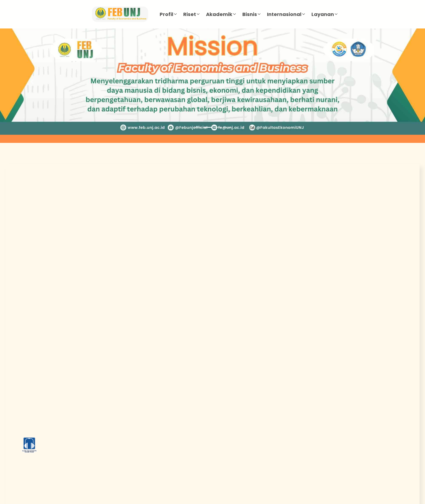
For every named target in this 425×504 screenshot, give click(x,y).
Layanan (323, 14)
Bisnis (250, 14)
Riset (190, 14)
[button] (32, 82)
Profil (166, 14)
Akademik (219, 14)
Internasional (284, 14)
